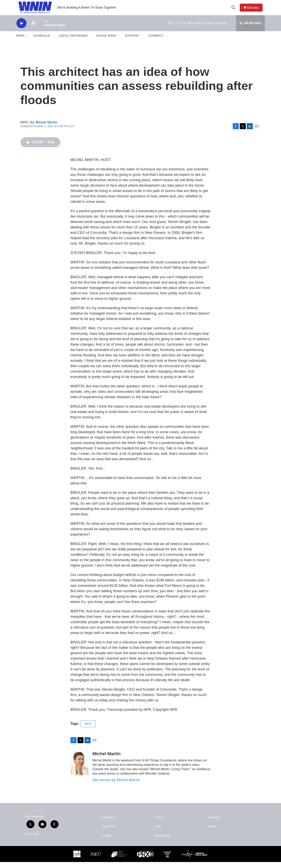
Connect (156, 42)
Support (132, 42)
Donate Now (163, 841)
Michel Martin (47, 128)
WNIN (21, 42)
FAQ (158, 832)
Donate (255, 10)
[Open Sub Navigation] (28, 42)
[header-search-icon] (235, 11)
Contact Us (109, 823)
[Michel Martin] (80, 769)
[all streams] (250, 29)
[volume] (33, 29)
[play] (21, 29)
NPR (88, 730)
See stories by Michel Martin (116, 786)
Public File (109, 832)
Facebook (214, 823)
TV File (159, 823)
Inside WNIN (106, 42)
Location (107, 841)
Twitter (212, 832)
